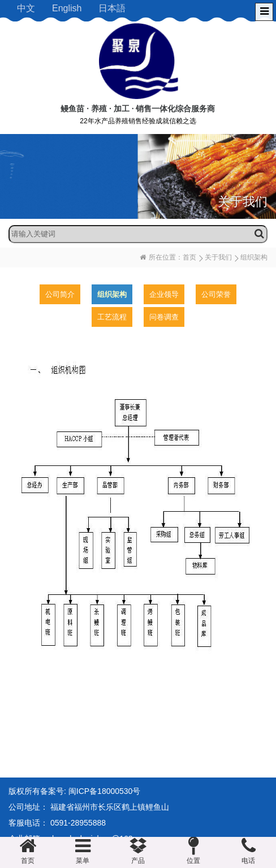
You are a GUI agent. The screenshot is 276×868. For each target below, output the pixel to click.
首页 (189, 257)
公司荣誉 (216, 294)
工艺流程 (112, 317)
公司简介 (60, 294)
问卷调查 (164, 317)
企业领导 (164, 294)
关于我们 (218, 257)
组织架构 (112, 294)
